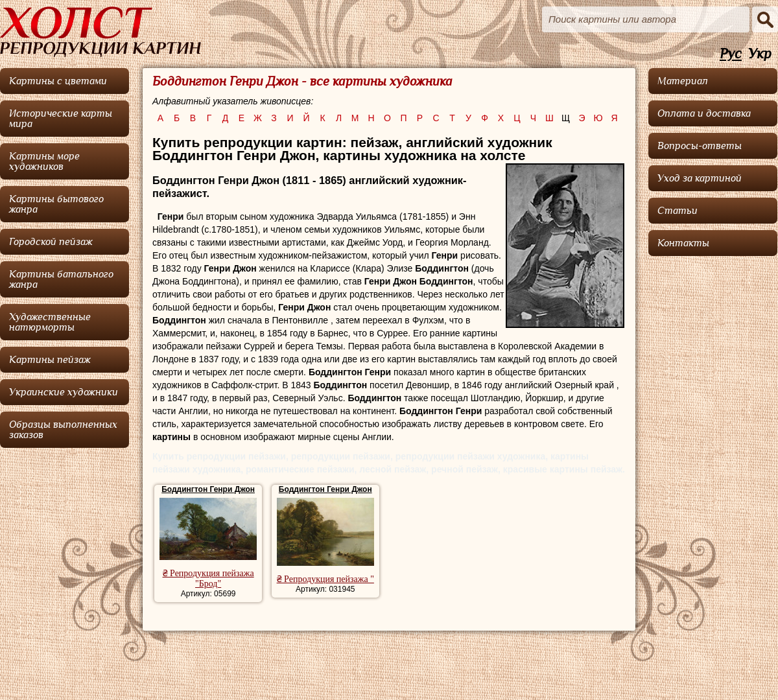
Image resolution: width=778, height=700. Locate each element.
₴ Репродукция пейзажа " (325, 579)
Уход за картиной (700, 178)
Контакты (683, 243)
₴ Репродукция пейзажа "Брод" (208, 578)
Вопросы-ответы (700, 146)
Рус (731, 54)
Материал (683, 81)
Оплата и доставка (704, 113)
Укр (760, 54)
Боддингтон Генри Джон (208, 489)
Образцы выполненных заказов (63, 430)
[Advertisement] (713, 457)
